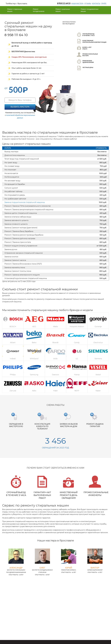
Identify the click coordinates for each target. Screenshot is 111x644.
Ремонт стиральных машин (15, 10)
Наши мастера (77, 3)
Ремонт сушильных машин (63, 10)
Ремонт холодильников (39, 10)
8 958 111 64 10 (64, 3)
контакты (96, 3)
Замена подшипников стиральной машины (25, 202)
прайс (104, 3)
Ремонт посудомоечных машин (90, 10)
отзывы (88, 3)
